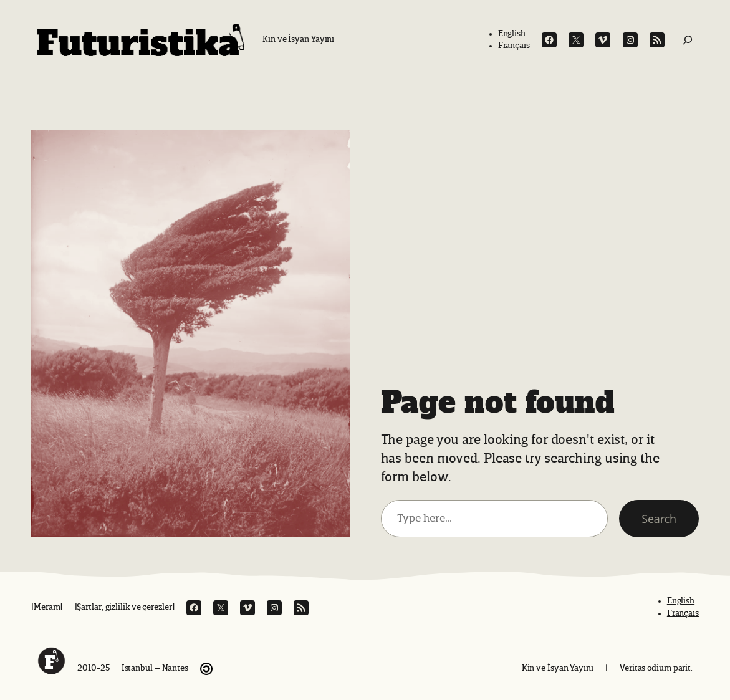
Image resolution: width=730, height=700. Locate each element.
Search (659, 519)
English (512, 34)
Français (514, 46)
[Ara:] (688, 40)
